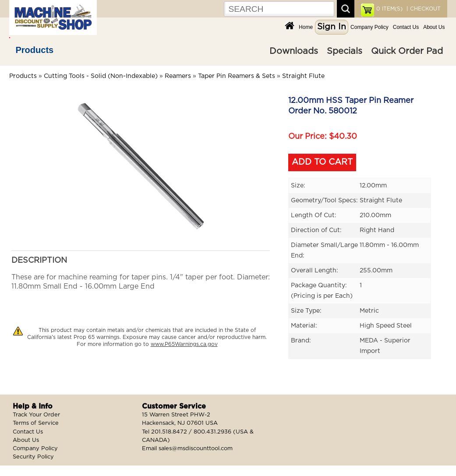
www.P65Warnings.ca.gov (184, 344)
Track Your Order (36, 415)
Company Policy (369, 27)
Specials (345, 51)
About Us (434, 27)
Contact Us (406, 27)
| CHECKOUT (423, 9)
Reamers (178, 76)
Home (306, 27)
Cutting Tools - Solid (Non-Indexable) (101, 76)
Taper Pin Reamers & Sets (237, 76)
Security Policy (33, 457)
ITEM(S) (389, 9)
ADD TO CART (322, 162)
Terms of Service (36, 423)
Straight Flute (303, 76)
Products (35, 50)
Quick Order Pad (407, 51)
